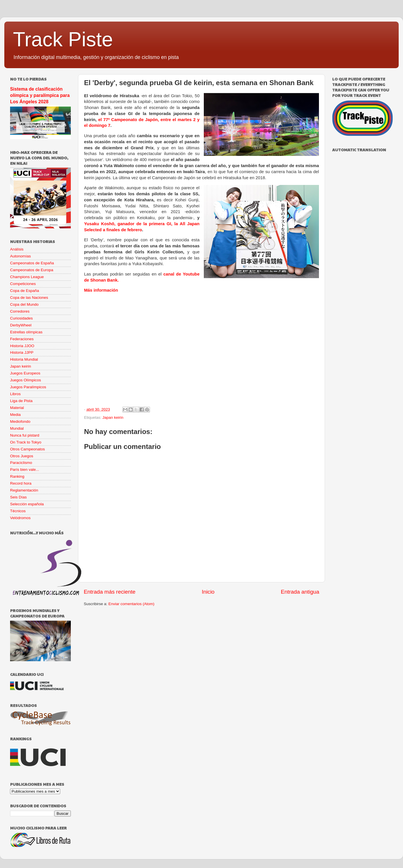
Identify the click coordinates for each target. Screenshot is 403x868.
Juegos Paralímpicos (28, 387)
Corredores (20, 311)
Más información (101, 290)
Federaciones (22, 339)
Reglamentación (24, 490)
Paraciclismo (21, 463)
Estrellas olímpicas (26, 332)
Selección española (27, 504)
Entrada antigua (300, 592)
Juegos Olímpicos (25, 380)
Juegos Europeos (25, 373)
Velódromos (20, 518)
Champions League (27, 277)
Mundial (17, 428)
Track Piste (63, 39)
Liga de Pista (21, 401)
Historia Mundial (24, 359)
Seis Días (18, 497)
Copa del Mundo (24, 304)
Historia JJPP (22, 352)
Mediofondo (20, 421)
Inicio (208, 592)
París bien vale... (25, 470)
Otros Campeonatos (27, 449)
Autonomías (20, 256)
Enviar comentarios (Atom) (132, 604)
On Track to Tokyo (26, 442)
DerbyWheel (21, 325)
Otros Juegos (22, 456)
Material (17, 408)
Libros (15, 394)
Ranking (17, 476)
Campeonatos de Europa (32, 270)
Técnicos (18, 511)
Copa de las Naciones (29, 298)
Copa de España (25, 291)
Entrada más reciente (110, 592)
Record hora (21, 483)
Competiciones (23, 284)
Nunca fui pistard (25, 435)
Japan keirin (113, 417)
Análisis (17, 249)
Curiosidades (21, 318)
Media (15, 415)
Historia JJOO (22, 346)
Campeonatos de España (32, 263)
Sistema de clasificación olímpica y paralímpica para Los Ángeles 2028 (40, 95)
